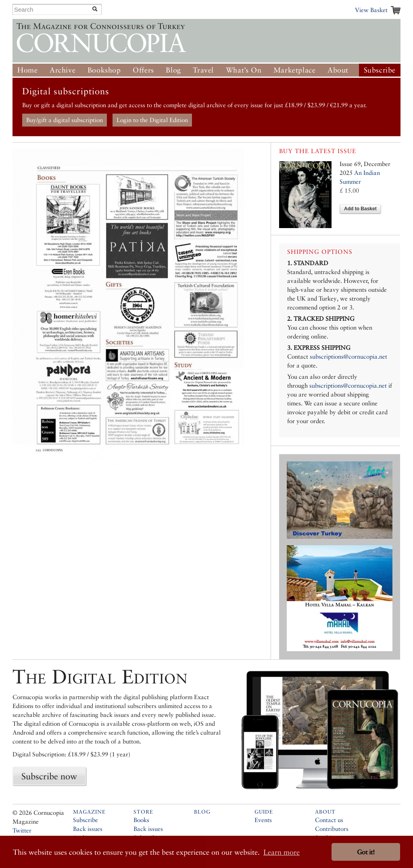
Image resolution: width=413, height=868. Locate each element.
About (338, 70)
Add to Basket (360, 209)
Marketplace (295, 70)
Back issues (88, 829)
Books (141, 820)
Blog (173, 70)
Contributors (332, 829)
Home (27, 70)
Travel (203, 70)
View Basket (371, 10)
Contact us (329, 820)
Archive (63, 70)
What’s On (244, 70)
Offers (143, 70)
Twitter (22, 830)
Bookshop (104, 70)
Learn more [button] (282, 852)
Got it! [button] (366, 852)
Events (263, 820)
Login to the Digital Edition (152, 120)
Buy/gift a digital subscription (65, 120)
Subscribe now (49, 776)
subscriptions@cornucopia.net (348, 356)
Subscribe (380, 70)
